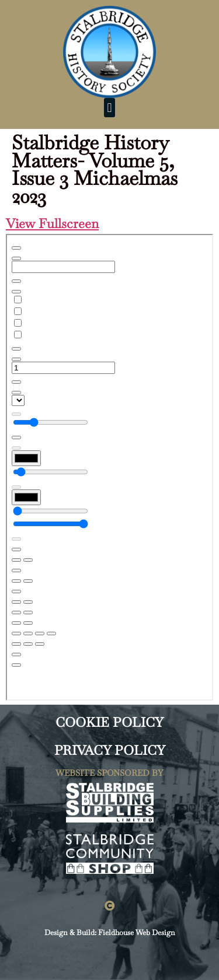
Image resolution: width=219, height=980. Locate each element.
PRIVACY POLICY (110, 750)
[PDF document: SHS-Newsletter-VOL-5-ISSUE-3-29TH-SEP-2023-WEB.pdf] (109, 467)
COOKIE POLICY (109, 722)
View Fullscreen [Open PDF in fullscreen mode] (52, 224)
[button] (109, 108)
